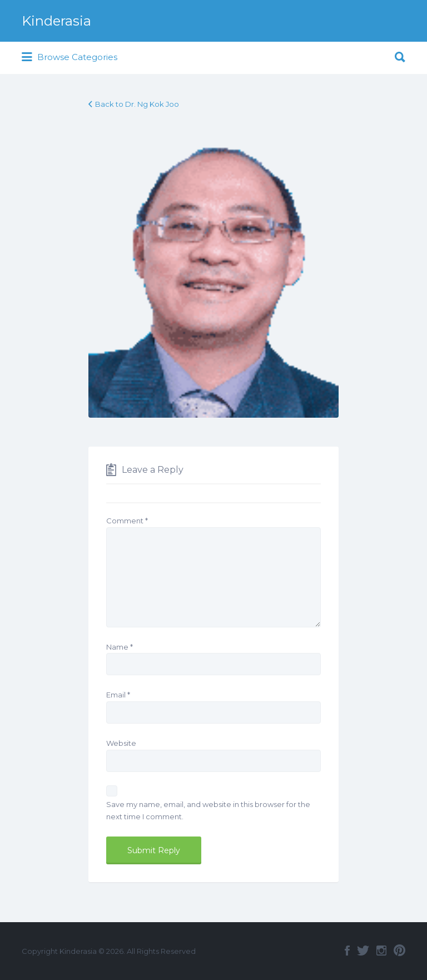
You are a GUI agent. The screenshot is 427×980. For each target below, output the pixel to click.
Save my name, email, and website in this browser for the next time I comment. (208, 811)
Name (120, 647)
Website (121, 743)
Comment (127, 521)
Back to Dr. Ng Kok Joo (137, 104)
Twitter (363, 951)
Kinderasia (56, 21)
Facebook (347, 951)
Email (118, 695)
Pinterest (399, 951)
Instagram (381, 951)
